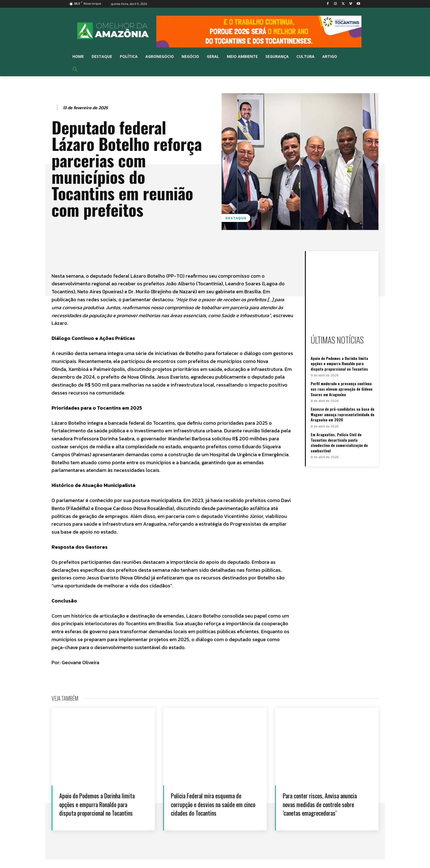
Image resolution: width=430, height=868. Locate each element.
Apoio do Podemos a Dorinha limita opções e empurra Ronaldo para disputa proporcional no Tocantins (339, 363)
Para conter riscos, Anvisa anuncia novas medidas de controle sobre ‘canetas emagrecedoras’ (316, 808)
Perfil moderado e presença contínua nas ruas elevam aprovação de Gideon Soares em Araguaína (342, 389)
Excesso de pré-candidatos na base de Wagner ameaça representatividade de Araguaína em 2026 (343, 414)
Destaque (236, 218)
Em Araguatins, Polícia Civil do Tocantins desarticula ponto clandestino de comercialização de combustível (339, 443)
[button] (75, 70)
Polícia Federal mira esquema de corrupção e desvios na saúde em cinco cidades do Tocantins (213, 804)
